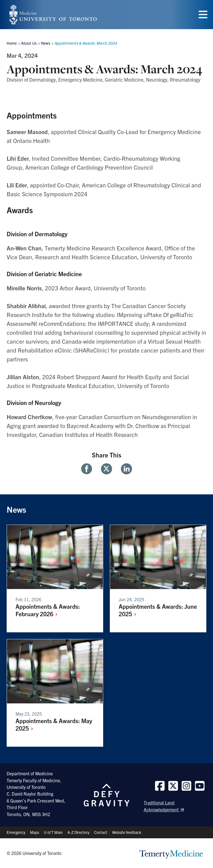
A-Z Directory (78, 832)
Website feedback (127, 832)
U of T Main (53, 832)
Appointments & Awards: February (48, 610)
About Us (29, 43)
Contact (101, 832)
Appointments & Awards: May (54, 724)
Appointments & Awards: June (158, 610)
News (46, 43)
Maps (35, 832)
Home (12, 43)
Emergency (16, 832)
